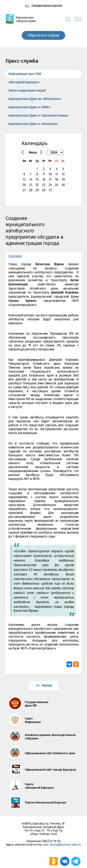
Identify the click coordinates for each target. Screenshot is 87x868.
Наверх (47, 685)
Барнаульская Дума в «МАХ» (29, 107)
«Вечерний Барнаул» (24, 82)
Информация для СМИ (25, 74)
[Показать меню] (78, 19)
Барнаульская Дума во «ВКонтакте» (35, 99)
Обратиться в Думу (43, 35)
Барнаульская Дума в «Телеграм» (33, 124)
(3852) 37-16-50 (51, 841)
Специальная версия (47, 6)
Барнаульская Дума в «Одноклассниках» (38, 116)
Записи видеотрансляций (27, 91)
